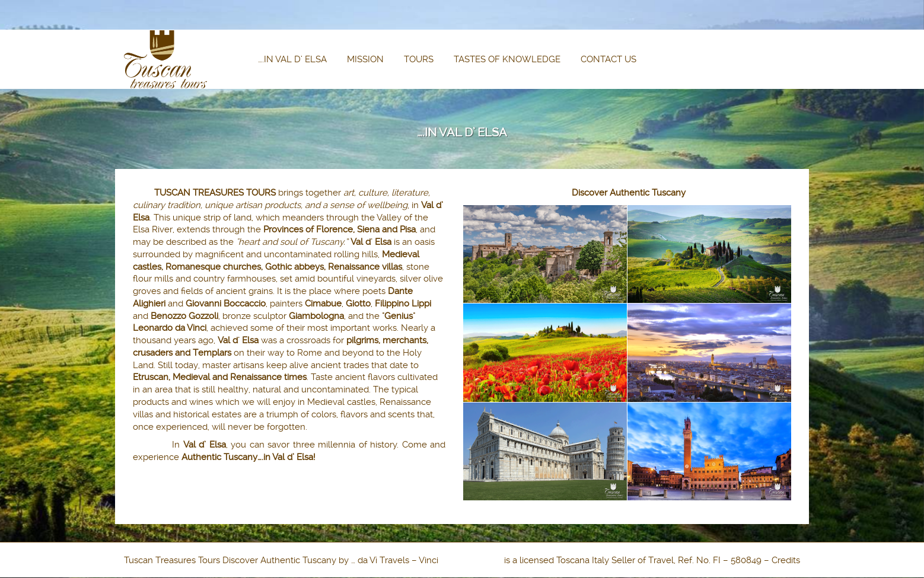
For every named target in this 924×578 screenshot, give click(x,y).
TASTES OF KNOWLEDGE (507, 59)
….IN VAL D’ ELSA (292, 59)
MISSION (365, 59)
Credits (786, 560)
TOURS (419, 59)
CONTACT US (608, 59)
